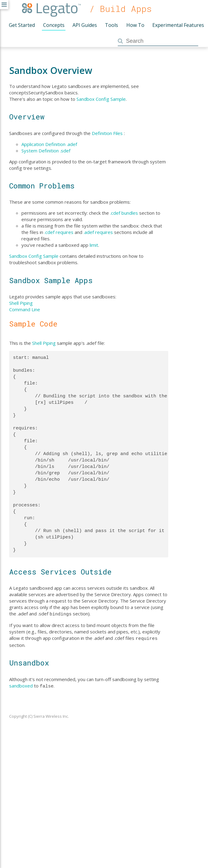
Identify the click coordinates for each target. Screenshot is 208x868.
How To (135, 25)
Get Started (22, 25)
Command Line (25, 309)
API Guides (85, 25)
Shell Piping (21, 303)
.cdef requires (59, 232)
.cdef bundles (124, 213)
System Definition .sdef (46, 151)
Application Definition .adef (49, 144)
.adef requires (98, 232)
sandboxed (21, 684)
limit (94, 245)
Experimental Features (178, 25)
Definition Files (107, 133)
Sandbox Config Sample (101, 99)
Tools (111, 25)
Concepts (54, 25)
